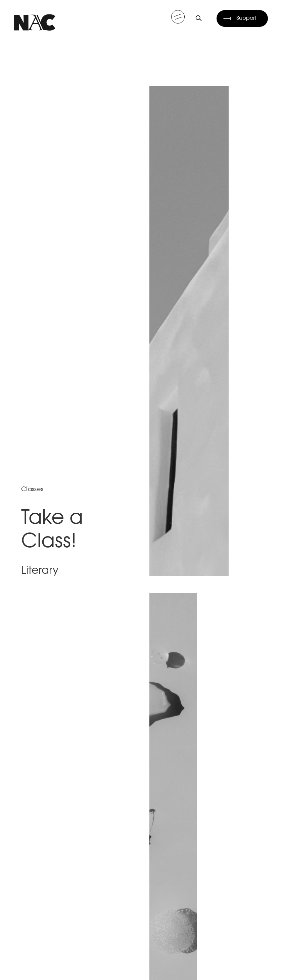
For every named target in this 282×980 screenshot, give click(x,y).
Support (247, 18)
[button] (178, 17)
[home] (35, 18)
